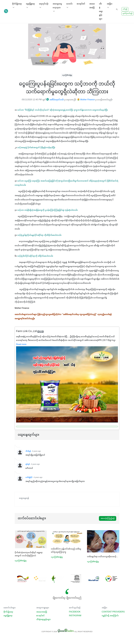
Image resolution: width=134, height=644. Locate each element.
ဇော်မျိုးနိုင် (29, 477)
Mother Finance (86, 100)
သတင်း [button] (69, 6)
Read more (21, 344)
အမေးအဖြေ (92, 6)
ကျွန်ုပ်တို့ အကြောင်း (110, 616)
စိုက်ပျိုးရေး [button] (17, 6)
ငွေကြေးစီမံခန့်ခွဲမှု (67, 75)
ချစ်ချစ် (28, 464)
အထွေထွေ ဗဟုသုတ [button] (57, 8)
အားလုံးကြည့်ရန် (108, 518)
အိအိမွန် (28, 451)
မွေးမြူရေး (8, 616)
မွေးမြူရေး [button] (30, 6)
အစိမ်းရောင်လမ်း (55, 100)
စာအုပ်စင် (81, 4)
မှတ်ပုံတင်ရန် (128, 13)
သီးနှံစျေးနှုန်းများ (101, 11)
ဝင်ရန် (125, 9)
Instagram (75, 616)
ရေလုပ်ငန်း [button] (44, 6)
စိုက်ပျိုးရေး (8, 612)
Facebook (75, 612)
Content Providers (113, 612)
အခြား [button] (110, 6)
